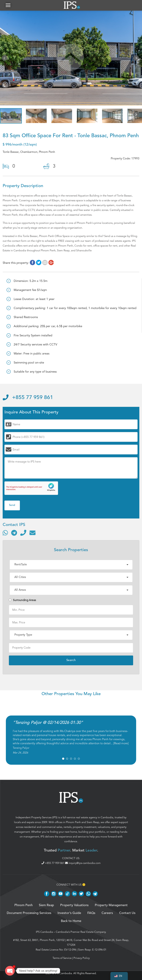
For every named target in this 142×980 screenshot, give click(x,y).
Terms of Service (62, 958)
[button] (8, 5)
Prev (5, 59)
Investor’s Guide (69, 913)
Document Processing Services (29, 913)
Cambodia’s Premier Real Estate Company (81, 932)
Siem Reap (93, 822)
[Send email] (32, 533)
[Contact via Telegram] (14, 533)
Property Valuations (74, 905)
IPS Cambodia (44, 932)
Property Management (111, 905)
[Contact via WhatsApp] (5, 533)
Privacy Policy (82, 958)
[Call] (23, 533)
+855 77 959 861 (28, 398)
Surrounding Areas (22, 600)
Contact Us (127, 913)
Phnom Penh (73, 822)
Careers (107, 913)
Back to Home (71, 921)
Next (137, 59)
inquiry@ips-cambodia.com (83, 863)
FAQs (91, 913)
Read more (121, 743)
